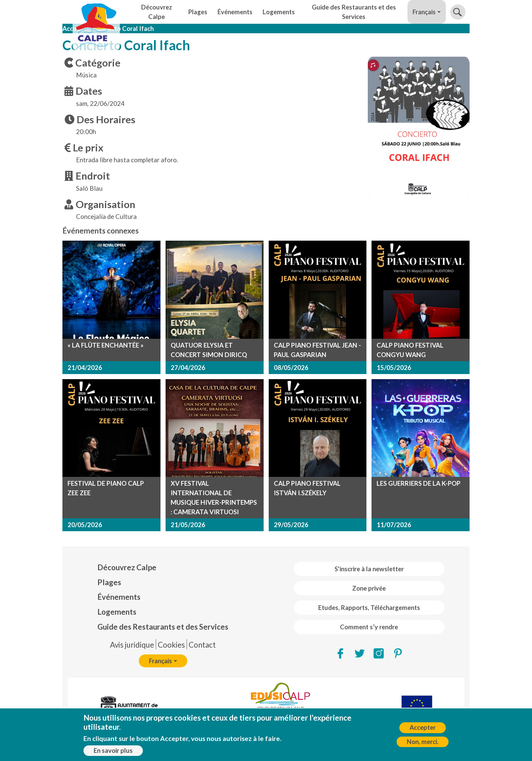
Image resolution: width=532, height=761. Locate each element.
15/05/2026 (394, 368)
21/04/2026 (85, 368)
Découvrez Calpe (157, 12)
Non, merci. (423, 742)
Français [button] (424, 12)
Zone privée (369, 588)
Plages (198, 12)
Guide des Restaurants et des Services (354, 12)
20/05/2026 (85, 525)
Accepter (423, 727)
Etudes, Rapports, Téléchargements (369, 608)
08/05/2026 (291, 368)
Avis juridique (132, 645)
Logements (279, 12)
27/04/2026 (188, 368)
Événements (235, 12)
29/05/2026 (291, 525)
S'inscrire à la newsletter (369, 569)
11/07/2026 (394, 525)
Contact (202, 645)
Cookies (171, 645)
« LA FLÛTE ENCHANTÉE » (106, 345)
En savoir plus (113, 750)
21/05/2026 (188, 525)
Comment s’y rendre (369, 627)
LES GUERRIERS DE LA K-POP (419, 483)
